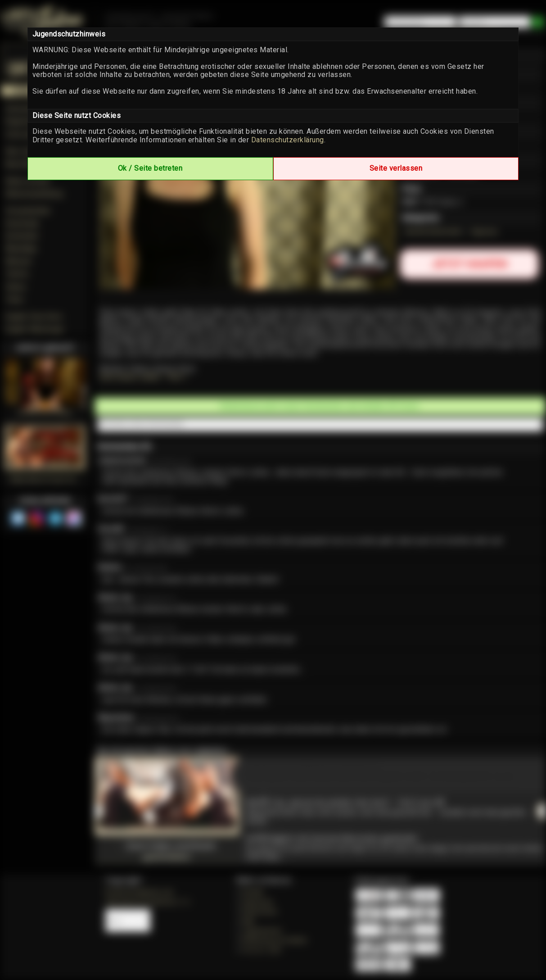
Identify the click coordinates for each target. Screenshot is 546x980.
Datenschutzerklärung (288, 140)
